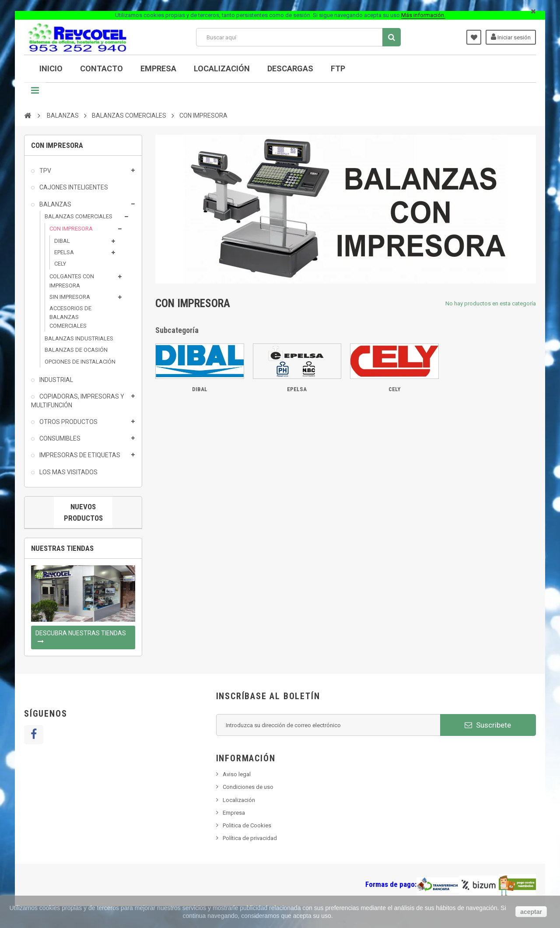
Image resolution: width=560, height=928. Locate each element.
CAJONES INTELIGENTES (73, 187)
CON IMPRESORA (71, 229)
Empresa (158, 68)
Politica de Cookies (247, 825)
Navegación (35, 94)
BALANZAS (55, 204)
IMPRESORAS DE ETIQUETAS (79, 455)
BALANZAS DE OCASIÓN (76, 350)
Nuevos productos (83, 512)
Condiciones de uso (248, 787)
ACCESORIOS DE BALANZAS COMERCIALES (70, 317)
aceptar (531, 912)
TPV (45, 171)
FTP (338, 68)
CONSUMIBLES (59, 438)
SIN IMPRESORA (70, 297)
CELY (60, 264)
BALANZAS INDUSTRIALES (79, 338)
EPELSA (64, 252)
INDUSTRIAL (56, 380)
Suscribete (488, 725)
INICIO (51, 68)
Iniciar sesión (511, 37)
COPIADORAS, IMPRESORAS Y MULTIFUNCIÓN (78, 401)
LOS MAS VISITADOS (68, 472)
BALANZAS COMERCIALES (79, 216)
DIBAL (62, 241)
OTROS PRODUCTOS (68, 422)
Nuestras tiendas (62, 548)
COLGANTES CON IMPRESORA (72, 281)
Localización (222, 68)
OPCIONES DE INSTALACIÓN (80, 362)
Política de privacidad (250, 838)
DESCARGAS (290, 68)
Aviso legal (237, 774)
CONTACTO (101, 68)
